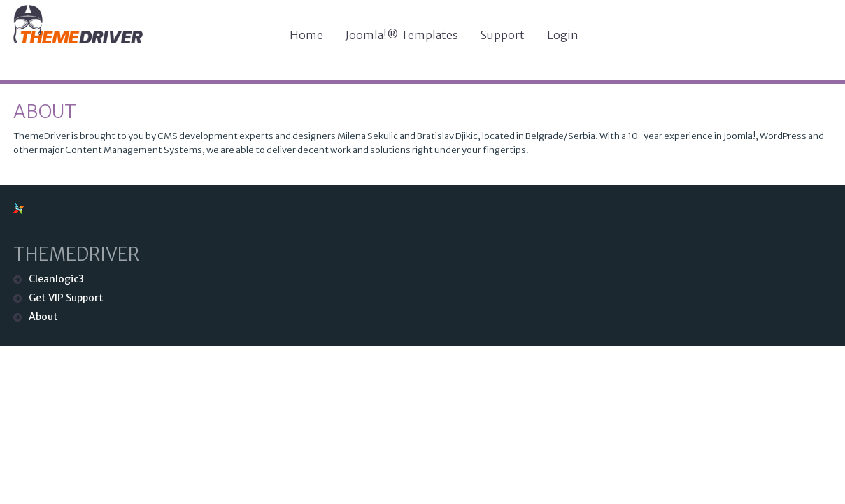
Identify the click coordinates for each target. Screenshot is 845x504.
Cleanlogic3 (56, 279)
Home (306, 35)
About (45, 111)
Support (503, 35)
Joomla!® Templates (402, 35)
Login (563, 35)
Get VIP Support (66, 298)
